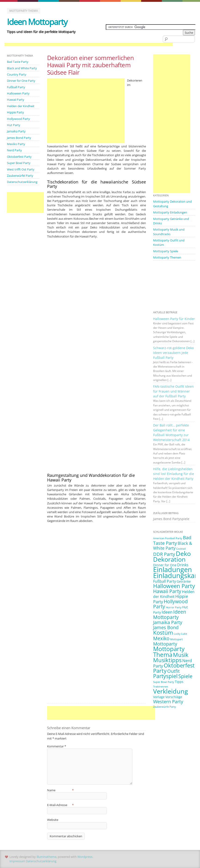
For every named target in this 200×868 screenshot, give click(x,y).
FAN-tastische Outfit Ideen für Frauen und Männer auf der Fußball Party (173, 391)
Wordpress (85, 857)
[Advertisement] (89, 44)
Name (60, 790)
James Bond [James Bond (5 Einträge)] (166, 626)
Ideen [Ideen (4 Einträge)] (167, 610)
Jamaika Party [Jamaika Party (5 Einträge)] (168, 620)
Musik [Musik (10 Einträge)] (181, 653)
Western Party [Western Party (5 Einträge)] (168, 699)
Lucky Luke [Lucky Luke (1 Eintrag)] (180, 632)
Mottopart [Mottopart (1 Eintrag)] (176, 637)
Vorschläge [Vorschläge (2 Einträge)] (174, 695)
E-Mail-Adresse (60, 805)
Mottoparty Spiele (166, 251)
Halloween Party (18, 93)
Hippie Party (15, 112)
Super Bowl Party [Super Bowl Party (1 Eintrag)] (164, 680)
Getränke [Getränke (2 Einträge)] (184, 580)
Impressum (17, 861)
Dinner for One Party (21, 81)
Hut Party (14, 125)
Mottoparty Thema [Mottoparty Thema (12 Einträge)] (169, 649)
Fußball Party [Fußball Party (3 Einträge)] (165, 579)
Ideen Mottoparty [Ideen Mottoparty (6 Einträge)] (170, 612)
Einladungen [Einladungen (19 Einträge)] (173, 568)
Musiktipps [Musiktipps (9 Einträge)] (167, 658)
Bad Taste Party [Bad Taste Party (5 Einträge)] (172, 539)
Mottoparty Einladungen (170, 212)
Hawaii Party (16, 99)
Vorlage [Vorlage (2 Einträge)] (159, 695)
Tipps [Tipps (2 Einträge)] (179, 680)
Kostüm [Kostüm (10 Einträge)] (163, 631)
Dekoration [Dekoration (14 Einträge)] (169, 557)
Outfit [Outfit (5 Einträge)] (173, 669)
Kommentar (57, 746)
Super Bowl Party (19, 162)
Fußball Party (16, 87)
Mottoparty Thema (24, 11)
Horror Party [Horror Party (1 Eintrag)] (174, 606)
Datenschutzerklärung (22, 181)
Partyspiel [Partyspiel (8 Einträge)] (165, 674)
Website (53, 820)
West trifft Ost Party (21, 168)
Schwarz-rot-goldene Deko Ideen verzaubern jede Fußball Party (173, 352)
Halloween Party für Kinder (174, 318)
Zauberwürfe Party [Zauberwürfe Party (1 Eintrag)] (165, 705)
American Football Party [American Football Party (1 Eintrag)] (168, 537)
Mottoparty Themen (167, 257)
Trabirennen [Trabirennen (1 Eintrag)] (161, 685)
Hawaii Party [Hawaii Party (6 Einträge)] (167, 589)
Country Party (17, 74)
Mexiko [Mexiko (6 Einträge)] (161, 636)
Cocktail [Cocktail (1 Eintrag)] (181, 547)
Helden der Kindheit (21, 106)
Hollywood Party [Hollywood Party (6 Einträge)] (170, 602)
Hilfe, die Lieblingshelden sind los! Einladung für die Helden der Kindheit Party (174, 472)
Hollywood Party (18, 118)
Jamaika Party (16, 131)
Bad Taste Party (18, 62)
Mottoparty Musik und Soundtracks (169, 231)
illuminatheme (46, 857)
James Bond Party (19, 137)
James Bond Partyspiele (171, 517)
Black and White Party (22, 68)
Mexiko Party (16, 143)
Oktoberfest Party (19, 156)
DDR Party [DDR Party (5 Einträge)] (164, 552)
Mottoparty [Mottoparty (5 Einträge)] (165, 642)
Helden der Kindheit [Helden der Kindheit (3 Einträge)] (174, 592)
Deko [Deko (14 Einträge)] (183, 552)
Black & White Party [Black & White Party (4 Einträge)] (173, 544)
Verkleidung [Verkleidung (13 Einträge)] (171, 689)
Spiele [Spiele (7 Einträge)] (185, 674)
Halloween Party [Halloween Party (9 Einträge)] (174, 584)
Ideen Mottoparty (37, 22)
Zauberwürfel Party (20, 175)
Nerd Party (14, 150)
